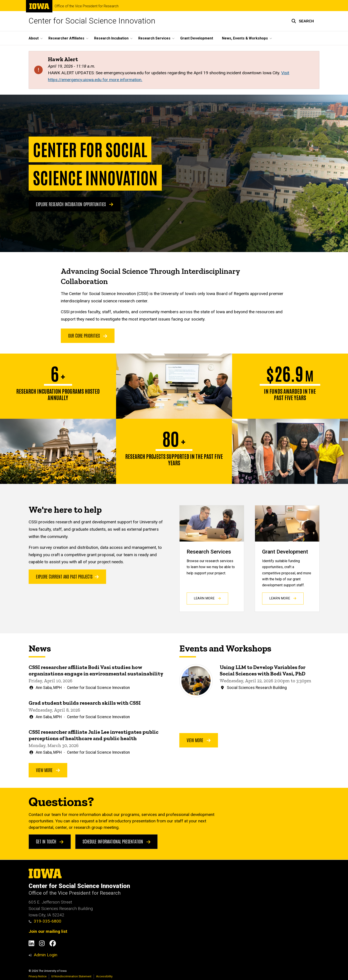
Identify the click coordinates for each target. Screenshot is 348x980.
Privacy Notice (38, 976)
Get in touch (50, 841)
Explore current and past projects (67, 576)
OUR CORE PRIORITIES (88, 335)
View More (48, 770)
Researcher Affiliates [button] (66, 38)
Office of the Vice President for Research (87, 6)
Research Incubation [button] (111, 38)
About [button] (34, 38)
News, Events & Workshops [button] (245, 38)
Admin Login (45, 955)
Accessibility (104, 976)
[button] (303, 21)
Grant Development (197, 38)
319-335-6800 (45, 921)
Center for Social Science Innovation (92, 21)
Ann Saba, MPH (49, 687)
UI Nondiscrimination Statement (71, 976)
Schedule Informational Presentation (117, 841)
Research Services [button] (154, 38)
